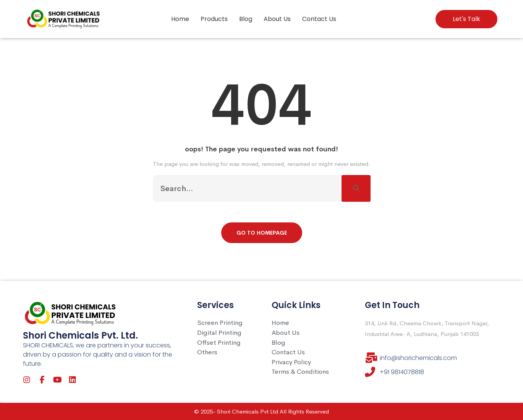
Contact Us (319, 19)
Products (214, 19)
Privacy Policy (291, 362)
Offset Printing (219, 343)
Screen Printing (220, 323)
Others (207, 352)
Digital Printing (219, 333)
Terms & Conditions (300, 372)
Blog (246, 19)
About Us (277, 19)
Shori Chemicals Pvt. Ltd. (80, 335)
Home (180, 19)
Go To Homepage (262, 233)
